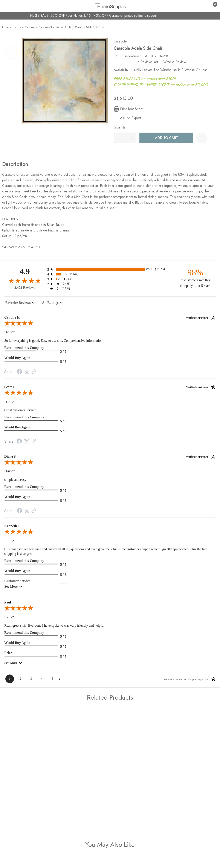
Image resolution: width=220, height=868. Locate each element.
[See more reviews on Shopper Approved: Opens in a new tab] (185, 681)
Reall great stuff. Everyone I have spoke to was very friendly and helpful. (55, 628)
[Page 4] (42, 681)
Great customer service (20, 412)
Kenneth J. (12, 528)
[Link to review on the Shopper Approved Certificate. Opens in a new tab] (34, 374)
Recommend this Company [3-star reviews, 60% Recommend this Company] (24, 350)
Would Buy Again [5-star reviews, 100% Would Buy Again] (17, 360)
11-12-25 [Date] (10, 404)
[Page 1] (10, 681)
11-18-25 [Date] (10, 335)
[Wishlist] (202, 140)
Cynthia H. (110, 320)
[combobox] (20, 305)
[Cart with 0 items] (213, 6)
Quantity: (123, 130)
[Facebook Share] (19, 374)
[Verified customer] (201, 320)
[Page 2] (20, 681)
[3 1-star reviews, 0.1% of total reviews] (110, 291)
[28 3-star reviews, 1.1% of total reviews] (110, 281)
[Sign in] (204, 6)
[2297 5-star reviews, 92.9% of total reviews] (110, 272)
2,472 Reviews (25, 290)
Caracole (123, 44)
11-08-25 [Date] (10, 474)
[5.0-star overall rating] (110, 326)
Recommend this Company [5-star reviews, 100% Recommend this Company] (24, 420)
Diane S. (110, 459)
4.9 (25, 274)
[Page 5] (53, 681)
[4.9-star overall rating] (25, 283)
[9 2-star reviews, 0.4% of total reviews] (110, 286)
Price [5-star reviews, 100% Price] (8, 655)
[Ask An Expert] (130, 120)
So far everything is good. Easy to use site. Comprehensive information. (54, 343)
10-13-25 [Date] (10, 543)
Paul (8, 605)
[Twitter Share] (27, 374)
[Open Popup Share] (212, 140)
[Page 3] (31, 681)
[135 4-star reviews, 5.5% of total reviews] (110, 276)
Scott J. (110, 389)
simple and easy (15, 482)
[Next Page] (60, 681)
